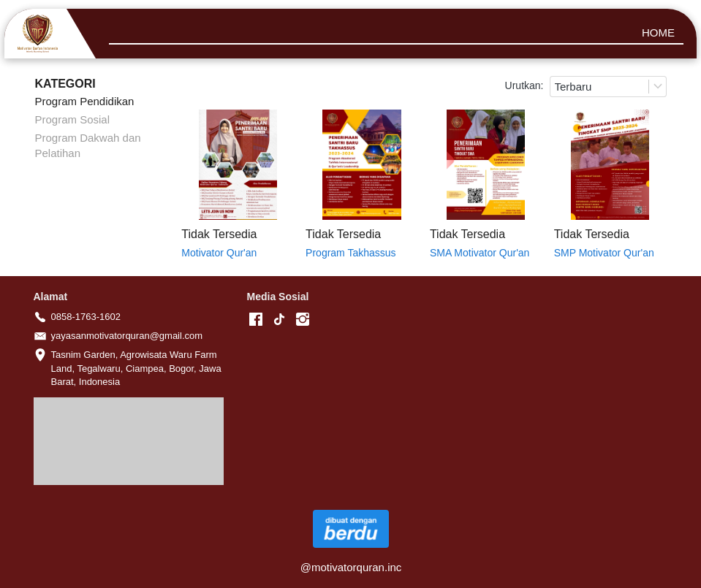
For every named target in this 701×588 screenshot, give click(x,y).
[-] (256, 320)
